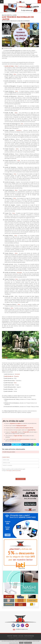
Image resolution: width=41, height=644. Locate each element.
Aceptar (21, 643)
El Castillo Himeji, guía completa (9, 452)
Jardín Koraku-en (9, 376)
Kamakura (19, 130)
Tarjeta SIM (14, 432)
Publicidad (15, 636)
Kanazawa (19, 272)
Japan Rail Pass (32, 430)
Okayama (16, 376)
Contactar (10, 636)
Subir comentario (21, 479)
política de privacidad (17, 471)
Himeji (16, 66)
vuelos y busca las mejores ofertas (24, 428)
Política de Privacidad (29, 636)
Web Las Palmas (24, 640)
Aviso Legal (21, 636)
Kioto (17, 91)
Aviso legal (9, 471)
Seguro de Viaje (18, 436)
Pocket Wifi (26, 432)
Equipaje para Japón (21, 426)
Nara (15, 74)
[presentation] (20, 475)
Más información (28, 643)
